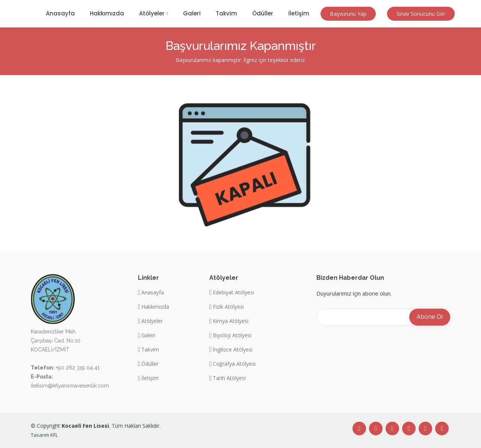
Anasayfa (60, 13)
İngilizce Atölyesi (233, 350)
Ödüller (263, 13)
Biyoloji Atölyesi (232, 335)
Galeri (192, 13)
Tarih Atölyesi (229, 378)
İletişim (299, 13)
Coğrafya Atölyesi (234, 364)
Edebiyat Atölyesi (233, 293)
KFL (54, 435)
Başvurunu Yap (348, 14)
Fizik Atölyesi (228, 307)
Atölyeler (152, 321)
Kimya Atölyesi (231, 321)
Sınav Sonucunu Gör (421, 14)
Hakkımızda (107, 13)
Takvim (226, 13)
